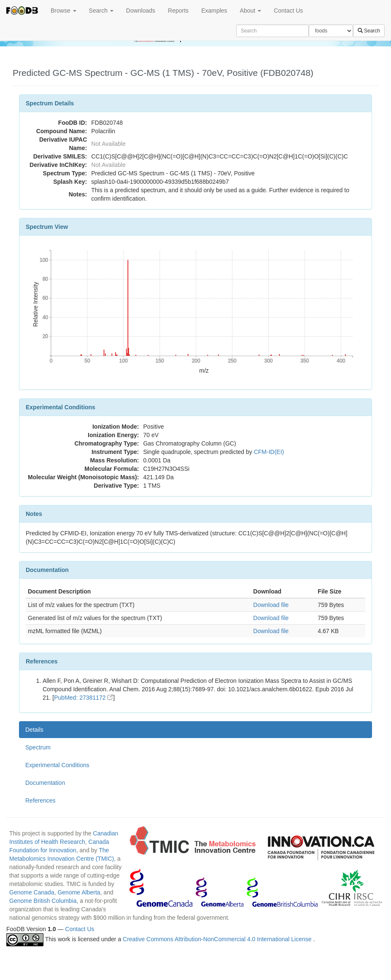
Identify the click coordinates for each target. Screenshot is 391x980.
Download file (271, 605)
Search (101, 11)
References (40, 800)
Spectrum (38, 747)
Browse (63, 11)
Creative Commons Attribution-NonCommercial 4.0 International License (218, 939)
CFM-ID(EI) (269, 452)
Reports (178, 11)
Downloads (141, 11)
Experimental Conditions (57, 765)
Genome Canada (32, 892)
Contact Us (288, 11)
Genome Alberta (79, 892)
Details (34, 730)
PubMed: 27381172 (84, 698)
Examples (214, 11)
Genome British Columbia (43, 901)
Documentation (45, 783)
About (251, 11)
